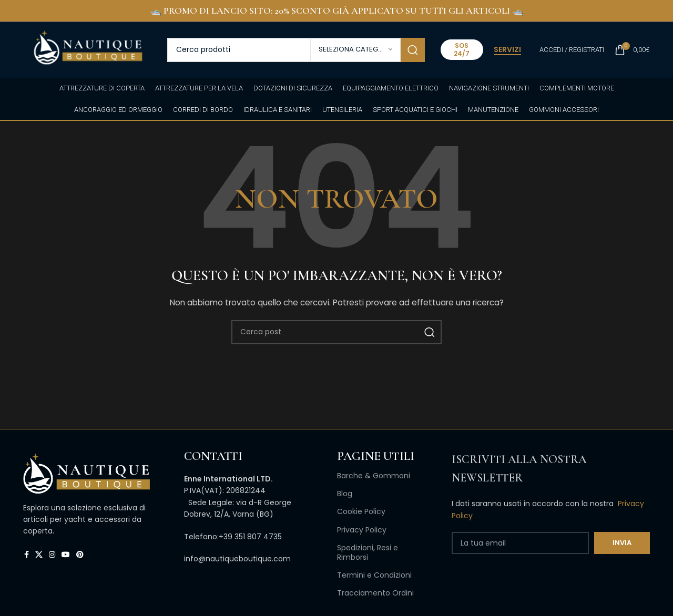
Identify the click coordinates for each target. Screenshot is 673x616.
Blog (345, 494)
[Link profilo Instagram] (52, 555)
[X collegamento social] (39, 555)
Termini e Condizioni (374, 575)
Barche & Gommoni (374, 476)
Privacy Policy (362, 530)
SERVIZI (507, 50)
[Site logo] (88, 49)
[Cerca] (296, 50)
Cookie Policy (361, 511)
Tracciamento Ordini (375, 593)
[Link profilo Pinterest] (80, 555)
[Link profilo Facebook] (27, 555)
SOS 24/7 (462, 49)
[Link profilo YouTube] (66, 555)
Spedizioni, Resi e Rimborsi (368, 552)
